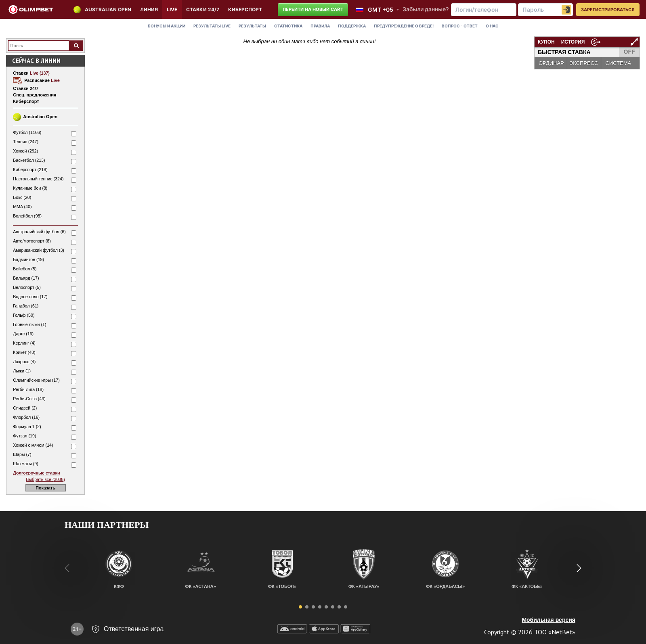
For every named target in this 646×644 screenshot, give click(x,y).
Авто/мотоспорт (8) (32, 241)
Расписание (42, 80)
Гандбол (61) (26, 306)
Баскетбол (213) (29, 160)
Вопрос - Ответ (460, 26)
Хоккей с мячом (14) (33, 445)
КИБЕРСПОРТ (245, 9)
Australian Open (108, 9)
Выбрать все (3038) (45, 479)
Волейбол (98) (27, 216)
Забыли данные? (426, 9)
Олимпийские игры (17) (36, 380)
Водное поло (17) (30, 297)
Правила (320, 26)
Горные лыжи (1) (29, 324)
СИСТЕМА (618, 63)
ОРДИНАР (551, 63)
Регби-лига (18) (28, 389)
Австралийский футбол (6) (39, 232)
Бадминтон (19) (28, 259)
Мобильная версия (548, 620)
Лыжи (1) (22, 371)
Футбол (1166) (27, 132)
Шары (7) (22, 454)
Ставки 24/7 (203, 9)
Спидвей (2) (25, 408)
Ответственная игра (134, 629)
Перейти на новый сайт (313, 9)
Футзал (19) (24, 436)
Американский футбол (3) (39, 250)
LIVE (172, 9)
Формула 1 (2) (27, 427)
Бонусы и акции (167, 26)
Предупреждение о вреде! (404, 26)
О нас (492, 26)
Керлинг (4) (24, 343)
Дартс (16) (23, 334)
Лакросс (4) (24, 362)
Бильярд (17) (26, 278)
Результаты (212, 26)
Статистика (288, 26)
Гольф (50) (24, 315)
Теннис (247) (26, 142)
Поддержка (352, 26)
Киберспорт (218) (30, 169)
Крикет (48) (24, 352)
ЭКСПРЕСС (584, 63)
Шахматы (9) (26, 464)
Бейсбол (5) (25, 269)
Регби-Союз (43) (29, 399)
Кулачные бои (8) (30, 188)
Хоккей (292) (25, 151)
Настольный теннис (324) (38, 179)
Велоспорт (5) (27, 287)
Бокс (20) (22, 197)
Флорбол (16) (26, 417)
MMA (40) (22, 207)
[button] (300, 607)
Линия (149, 9)
